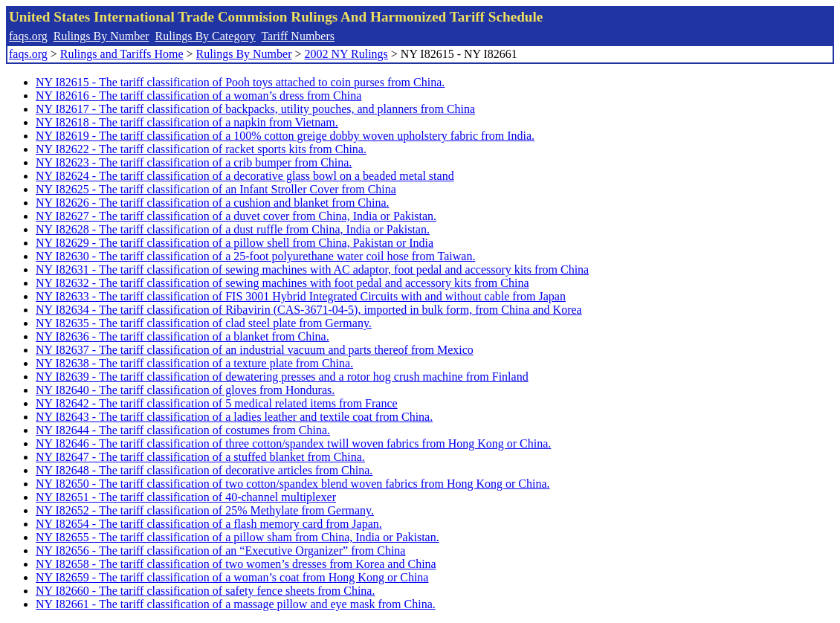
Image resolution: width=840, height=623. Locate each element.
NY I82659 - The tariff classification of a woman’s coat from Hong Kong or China (232, 577)
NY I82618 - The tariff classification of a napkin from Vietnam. (187, 122)
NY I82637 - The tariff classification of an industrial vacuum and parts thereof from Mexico (255, 350)
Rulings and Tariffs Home (122, 54)
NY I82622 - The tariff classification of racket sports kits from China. (201, 149)
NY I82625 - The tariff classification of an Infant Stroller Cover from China (216, 189)
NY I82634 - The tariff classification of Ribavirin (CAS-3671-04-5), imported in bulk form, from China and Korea (309, 310)
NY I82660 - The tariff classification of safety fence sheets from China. (205, 591)
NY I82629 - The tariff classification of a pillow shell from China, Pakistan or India (235, 243)
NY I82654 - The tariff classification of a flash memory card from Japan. (209, 524)
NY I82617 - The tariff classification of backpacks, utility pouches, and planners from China (255, 109)
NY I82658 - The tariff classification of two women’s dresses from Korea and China (236, 564)
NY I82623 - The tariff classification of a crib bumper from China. (194, 162)
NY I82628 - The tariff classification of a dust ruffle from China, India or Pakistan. (233, 229)
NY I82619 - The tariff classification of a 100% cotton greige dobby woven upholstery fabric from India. (285, 136)
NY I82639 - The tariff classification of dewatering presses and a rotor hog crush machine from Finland (282, 377)
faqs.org (28, 36)
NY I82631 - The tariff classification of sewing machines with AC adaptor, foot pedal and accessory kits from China (312, 269)
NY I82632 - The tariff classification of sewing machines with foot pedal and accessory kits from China (282, 283)
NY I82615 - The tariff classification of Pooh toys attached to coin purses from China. (240, 82)
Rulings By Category (206, 36)
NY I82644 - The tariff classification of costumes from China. (183, 430)
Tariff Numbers (298, 36)
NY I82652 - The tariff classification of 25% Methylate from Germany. (205, 510)
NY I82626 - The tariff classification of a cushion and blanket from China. (213, 203)
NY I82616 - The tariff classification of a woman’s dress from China (198, 96)
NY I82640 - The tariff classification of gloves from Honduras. (185, 390)
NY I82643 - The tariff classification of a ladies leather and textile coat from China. (234, 417)
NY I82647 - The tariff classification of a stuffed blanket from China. (200, 457)
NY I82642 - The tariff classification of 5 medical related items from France (217, 403)
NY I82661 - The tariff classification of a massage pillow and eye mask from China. (236, 604)
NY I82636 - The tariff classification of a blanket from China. (182, 336)
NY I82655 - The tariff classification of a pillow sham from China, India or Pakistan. (238, 537)
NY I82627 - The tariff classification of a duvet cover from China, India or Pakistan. (236, 216)
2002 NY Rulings (346, 54)
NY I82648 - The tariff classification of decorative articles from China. (204, 470)
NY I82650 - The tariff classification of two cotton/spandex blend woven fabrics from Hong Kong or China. (293, 484)
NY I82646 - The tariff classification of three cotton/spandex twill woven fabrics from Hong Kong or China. (293, 443)
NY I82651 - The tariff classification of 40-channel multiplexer (186, 497)
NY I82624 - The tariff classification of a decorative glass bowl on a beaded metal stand (245, 176)
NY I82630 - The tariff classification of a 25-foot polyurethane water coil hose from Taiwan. (255, 256)
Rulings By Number (101, 36)
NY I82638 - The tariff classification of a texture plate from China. (194, 363)
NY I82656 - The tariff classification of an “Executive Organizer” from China (220, 551)
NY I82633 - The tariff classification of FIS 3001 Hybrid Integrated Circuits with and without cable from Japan (301, 296)
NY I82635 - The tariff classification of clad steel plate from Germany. (204, 323)
